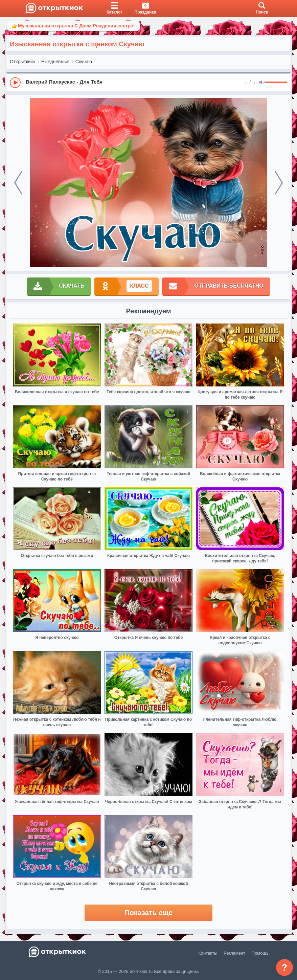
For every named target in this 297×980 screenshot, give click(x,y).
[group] (148, 82)
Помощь (260, 953)
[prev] (18, 183)
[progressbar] (276, 83)
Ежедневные (55, 62)
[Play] (15, 83)
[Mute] (262, 83)
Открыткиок (23, 62)
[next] (279, 183)
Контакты (208, 953)
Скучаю (84, 62)
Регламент (234, 953)
